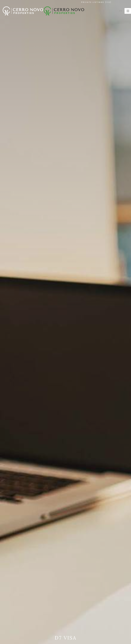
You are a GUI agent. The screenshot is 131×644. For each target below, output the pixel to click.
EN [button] (121, 11)
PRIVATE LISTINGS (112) (96, 2)
